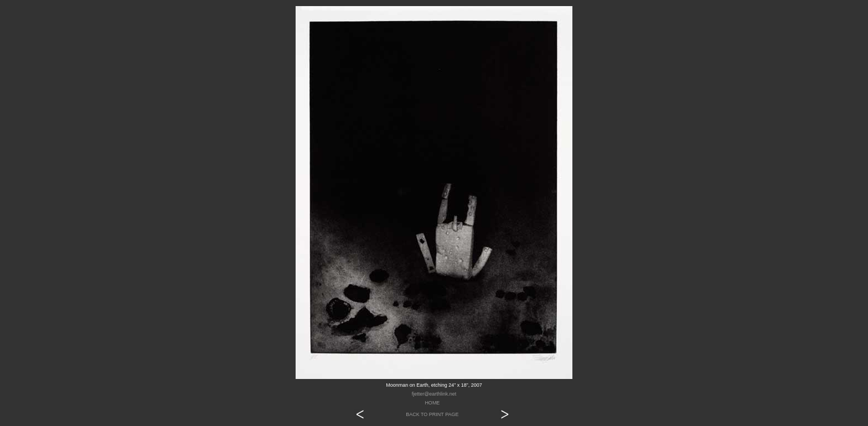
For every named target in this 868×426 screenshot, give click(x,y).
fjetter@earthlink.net (434, 394)
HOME (432, 403)
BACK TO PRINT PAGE (432, 414)
